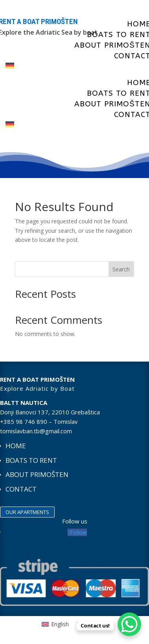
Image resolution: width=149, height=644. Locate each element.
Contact (21, 489)
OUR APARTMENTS (27, 512)
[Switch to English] (55, 624)
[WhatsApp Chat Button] (129, 624)
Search (121, 269)
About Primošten (37, 474)
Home (16, 446)
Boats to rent (31, 460)
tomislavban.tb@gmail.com (36, 431)
